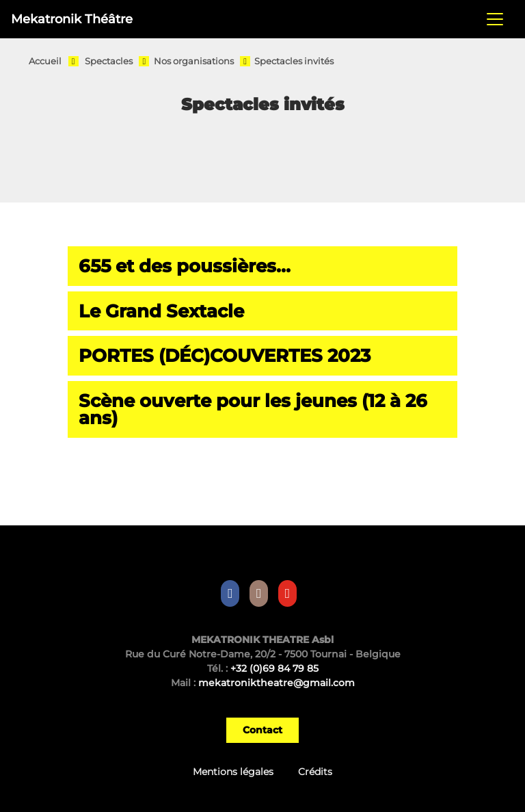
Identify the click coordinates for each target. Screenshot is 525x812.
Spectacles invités (294, 61)
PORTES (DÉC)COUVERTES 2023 (225, 355)
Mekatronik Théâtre (72, 19)
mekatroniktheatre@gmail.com (277, 683)
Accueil (45, 61)
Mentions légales (233, 772)
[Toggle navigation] (495, 19)
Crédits (315, 772)
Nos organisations (194, 61)
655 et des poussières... (185, 266)
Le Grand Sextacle (161, 311)
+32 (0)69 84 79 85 (274, 668)
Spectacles (109, 61)
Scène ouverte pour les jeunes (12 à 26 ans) (253, 409)
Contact (262, 730)
